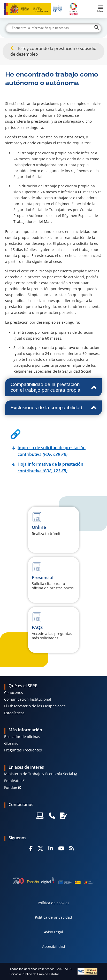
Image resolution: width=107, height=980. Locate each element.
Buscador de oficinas (22, 737)
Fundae (11, 787)
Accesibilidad (54, 946)
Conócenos (14, 693)
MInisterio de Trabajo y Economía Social (39, 774)
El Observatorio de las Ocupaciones (35, 706)
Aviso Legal (53, 932)
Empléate (12, 781)
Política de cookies (53, 903)
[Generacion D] (53, 881)
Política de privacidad (53, 917)
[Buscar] (54, 28)
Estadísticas (14, 713)
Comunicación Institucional (28, 699)
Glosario (11, 743)
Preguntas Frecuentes (23, 750)
